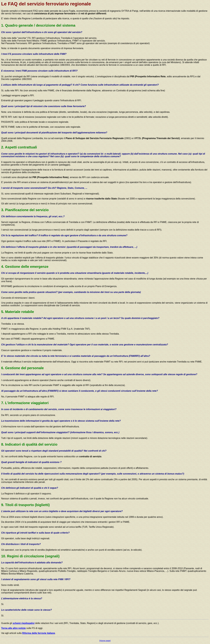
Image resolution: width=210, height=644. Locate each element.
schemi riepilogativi (23, 623)
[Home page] (105, 641)
